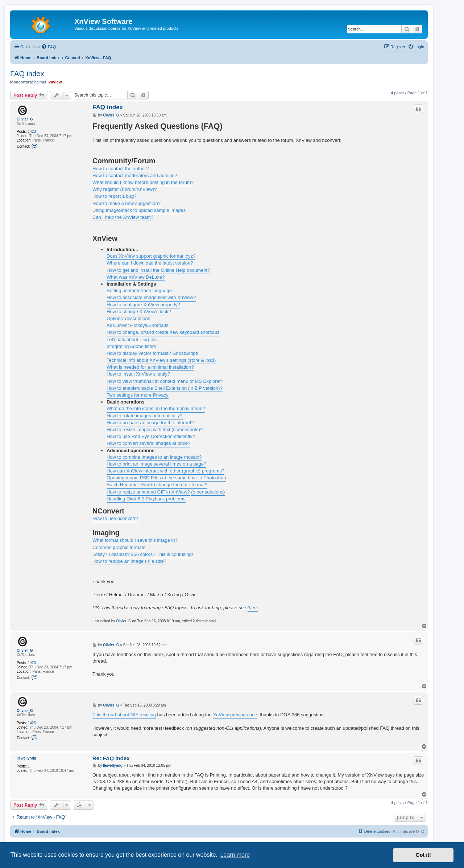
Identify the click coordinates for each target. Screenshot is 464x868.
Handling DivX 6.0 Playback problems (146, 499)
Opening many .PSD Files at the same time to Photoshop (166, 478)
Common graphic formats (119, 547)
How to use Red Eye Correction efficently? (151, 436)
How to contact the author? (121, 169)
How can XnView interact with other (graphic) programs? (165, 471)
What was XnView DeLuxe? (136, 277)
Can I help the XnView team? (123, 217)
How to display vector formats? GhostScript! (152, 353)
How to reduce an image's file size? (129, 561)
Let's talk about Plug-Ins (132, 339)
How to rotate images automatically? (145, 416)
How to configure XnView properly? (143, 305)
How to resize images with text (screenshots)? (155, 429)
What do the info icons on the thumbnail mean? (156, 408)
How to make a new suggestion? (127, 203)
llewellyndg (26, 758)
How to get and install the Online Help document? (158, 270)
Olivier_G (25, 119)
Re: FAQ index (111, 758)
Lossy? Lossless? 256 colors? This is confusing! (143, 554)
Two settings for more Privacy (138, 395)
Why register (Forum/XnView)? (125, 189)
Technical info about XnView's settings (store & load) (161, 360)
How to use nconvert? (115, 518)
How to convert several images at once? (148, 443)
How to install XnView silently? (138, 374)
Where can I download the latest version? (150, 263)
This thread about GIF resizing (124, 715)
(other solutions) (208, 492)
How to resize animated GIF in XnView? (148, 492)
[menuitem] (49, 47)
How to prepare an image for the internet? (150, 423)
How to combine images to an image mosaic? (154, 457)
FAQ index (27, 74)
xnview (55, 82)
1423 (32, 132)
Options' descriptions (128, 318)
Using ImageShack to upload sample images (139, 210)
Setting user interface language (139, 290)
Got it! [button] (423, 855)
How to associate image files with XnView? (151, 297)
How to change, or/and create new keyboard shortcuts (163, 332)
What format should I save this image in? (135, 540)
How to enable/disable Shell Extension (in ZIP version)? (165, 388)
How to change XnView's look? (139, 312)
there (253, 608)
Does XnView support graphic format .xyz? (151, 256)
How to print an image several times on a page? (156, 464)
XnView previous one (235, 715)
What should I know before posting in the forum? (143, 182)
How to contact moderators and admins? (135, 175)
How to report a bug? (114, 196)
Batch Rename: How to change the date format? (157, 485)
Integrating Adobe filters (131, 346)
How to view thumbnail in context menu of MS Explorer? (165, 381)
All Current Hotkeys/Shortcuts (138, 325)
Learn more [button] (235, 855)
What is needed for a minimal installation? (150, 367)
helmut (40, 82)
